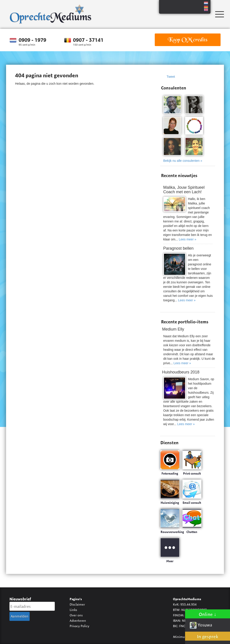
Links (73, 610)
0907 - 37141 (88, 40)
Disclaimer (77, 604)
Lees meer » (188, 239)
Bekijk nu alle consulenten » (183, 161)
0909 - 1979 (32, 40)
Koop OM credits (188, 40)
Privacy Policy (79, 626)
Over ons (76, 615)
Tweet (171, 77)
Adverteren (78, 621)
